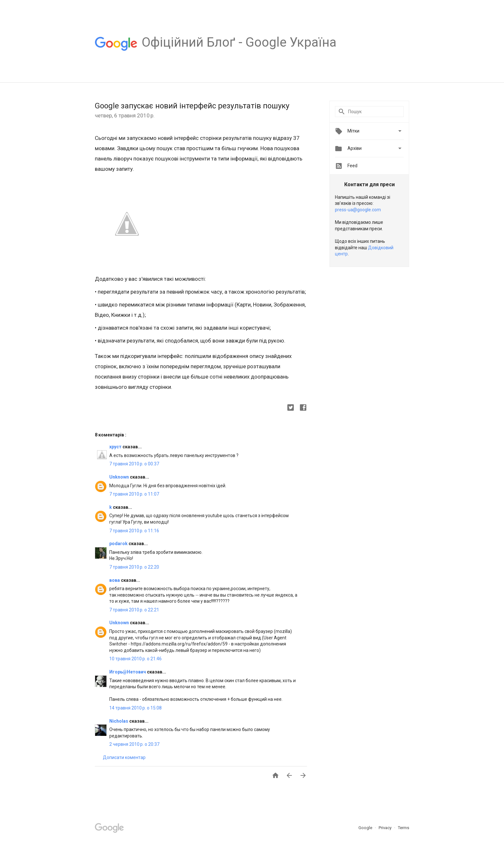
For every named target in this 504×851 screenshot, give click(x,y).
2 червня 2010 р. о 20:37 (134, 744)
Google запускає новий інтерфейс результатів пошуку (192, 106)
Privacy (386, 828)
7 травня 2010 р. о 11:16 (134, 531)
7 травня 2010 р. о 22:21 (134, 610)
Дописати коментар (124, 757)
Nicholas (119, 721)
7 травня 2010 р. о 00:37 (134, 464)
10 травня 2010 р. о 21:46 (135, 659)
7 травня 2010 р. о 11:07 (134, 494)
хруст (116, 447)
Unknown (120, 477)
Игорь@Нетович (128, 672)
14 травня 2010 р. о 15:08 (135, 708)
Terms (404, 828)
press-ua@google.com (358, 210)
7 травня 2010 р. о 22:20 (134, 567)
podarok (119, 544)
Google (366, 828)
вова (115, 580)
